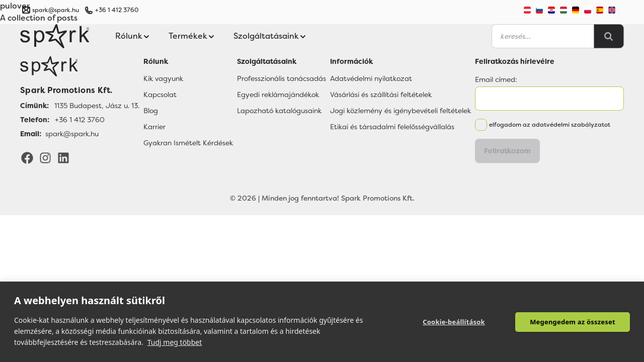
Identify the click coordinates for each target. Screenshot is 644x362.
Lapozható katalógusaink (279, 111)
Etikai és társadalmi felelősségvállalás (392, 127)
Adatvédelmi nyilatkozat (371, 78)
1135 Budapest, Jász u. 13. (97, 106)
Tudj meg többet (175, 342)
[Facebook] (27, 157)
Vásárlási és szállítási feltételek (381, 95)
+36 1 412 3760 (117, 10)
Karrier (154, 127)
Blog (151, 111)
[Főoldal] (80, 66)
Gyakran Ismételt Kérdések (188, 143)
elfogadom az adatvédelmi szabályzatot (550, 125)
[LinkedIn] (63, 157)
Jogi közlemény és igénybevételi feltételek (400, 111)
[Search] (609, 36)
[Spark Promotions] (55, 36)
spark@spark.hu (72, 134)
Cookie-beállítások (454, 322)
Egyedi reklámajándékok (278, 95)
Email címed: (496, 79)
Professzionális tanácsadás (281, 78)
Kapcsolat (160, 95)
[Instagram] (45, 157)
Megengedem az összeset (573, 322)
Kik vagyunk (163, 78)
